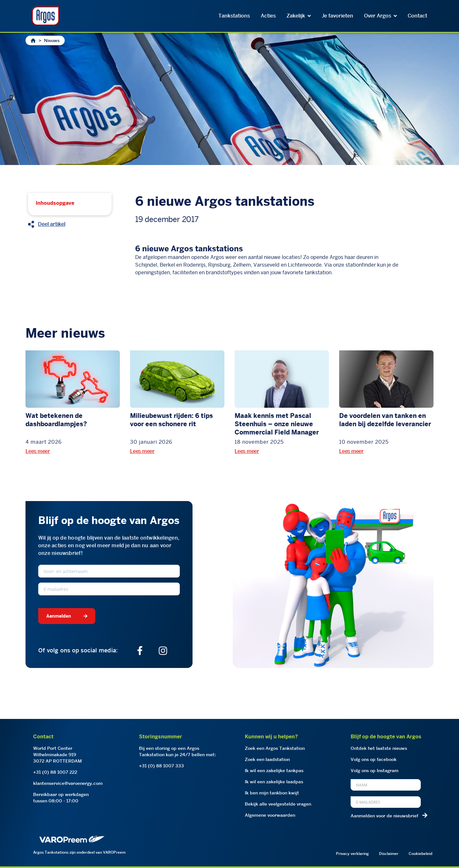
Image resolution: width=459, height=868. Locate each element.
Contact (417, 16)
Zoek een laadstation (267, 759)
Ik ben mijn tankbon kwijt (272, 793)
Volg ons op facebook (374, 759)
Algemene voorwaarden (270, 815)
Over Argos (380, 16)
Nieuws (52, 40)
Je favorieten (337, 16)
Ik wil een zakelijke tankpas (274, 771)
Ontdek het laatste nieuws (379, 748)
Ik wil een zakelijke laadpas (274, 782)
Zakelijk (299, 16)
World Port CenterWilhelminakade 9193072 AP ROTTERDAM (58, 755)
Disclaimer (389, 854)
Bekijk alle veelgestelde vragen (278, 804)
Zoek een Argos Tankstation (275, 748)
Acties (268, 16)
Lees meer (38, 451)
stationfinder (361, 265)
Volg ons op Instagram (375, 771)
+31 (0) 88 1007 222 (55, 772)
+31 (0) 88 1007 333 (161, 766)
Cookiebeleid (420, 854)
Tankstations (234, 16)
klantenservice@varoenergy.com (68, 783)
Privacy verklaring (352, 854)
